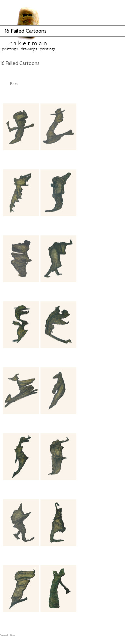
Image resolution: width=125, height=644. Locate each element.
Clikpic (12, 635)
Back (14, 84)
